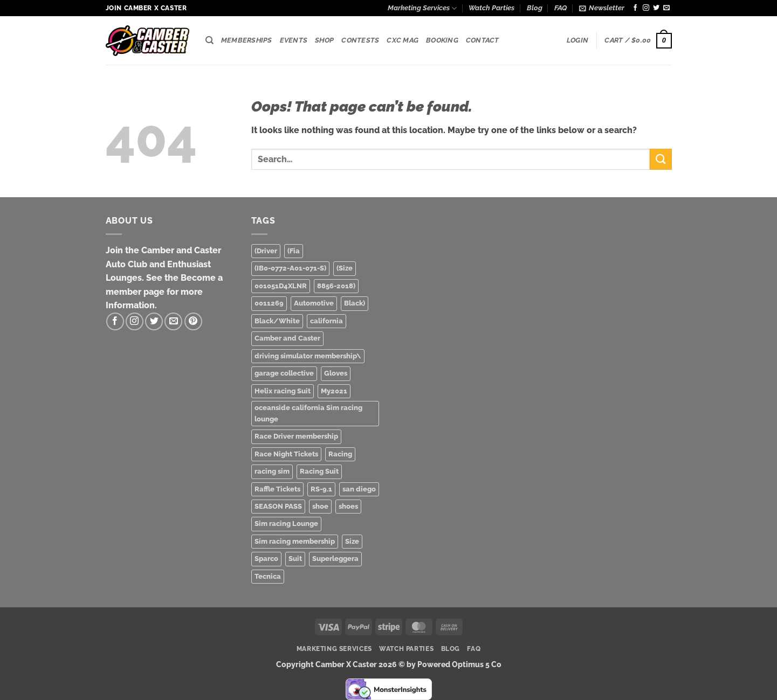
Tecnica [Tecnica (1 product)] (268, 576)
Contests (360, 40)
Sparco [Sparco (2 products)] (266, 559)
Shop (324, 40)
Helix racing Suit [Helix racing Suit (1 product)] (283, 391)
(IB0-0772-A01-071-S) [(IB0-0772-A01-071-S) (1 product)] (290, 268)
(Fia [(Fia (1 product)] (294, 251)
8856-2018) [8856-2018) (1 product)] (336, 286)
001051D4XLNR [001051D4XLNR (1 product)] (281, 286)
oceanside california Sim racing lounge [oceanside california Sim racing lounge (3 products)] (308, 413)
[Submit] (661, 159)
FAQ (561, 8)
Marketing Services (422, 8)
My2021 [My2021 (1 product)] (334, 391)
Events (294, 40)
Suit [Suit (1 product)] (295, 559)
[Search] (209, 40)
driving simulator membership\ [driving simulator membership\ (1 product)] (308, 356)
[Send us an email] (666, 8)
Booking (442, 40)
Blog (535, 8)
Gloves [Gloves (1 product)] (336, 373)
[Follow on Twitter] (656, 8)
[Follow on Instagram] (646, 8)
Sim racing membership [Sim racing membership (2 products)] (295, 541)
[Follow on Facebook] (635, 8)
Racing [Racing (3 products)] (340, 454)
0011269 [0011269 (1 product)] (269, 303)
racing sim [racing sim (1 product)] (272, 471)
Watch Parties (491, 8)
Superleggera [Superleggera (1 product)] (335, 559)
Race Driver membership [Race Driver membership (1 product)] (296, 436)
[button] (602, 8)
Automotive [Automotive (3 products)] (314, 303)
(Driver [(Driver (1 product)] (266, 251)
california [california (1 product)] (326, 321)
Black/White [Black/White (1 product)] (277, 321)
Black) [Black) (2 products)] (355, 303)
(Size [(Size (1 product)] (345, 268)
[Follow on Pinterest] (193, 321)
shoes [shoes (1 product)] (348, 506)
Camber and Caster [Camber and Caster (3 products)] (287, 338)
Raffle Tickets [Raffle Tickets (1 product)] (277, 489)
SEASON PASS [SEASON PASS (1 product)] (278, 506)
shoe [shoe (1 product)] (320, 506)
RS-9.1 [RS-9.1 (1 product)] (321, 489)
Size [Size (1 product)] (352, 541)
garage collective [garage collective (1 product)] (284, 373)
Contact (483, 40)
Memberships (247, 40)
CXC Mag (403, 40)
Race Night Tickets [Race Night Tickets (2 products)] (286, 454)
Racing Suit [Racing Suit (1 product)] (319, 471)
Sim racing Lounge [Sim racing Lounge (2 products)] (286, 524)
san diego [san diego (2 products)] (359, 489)
